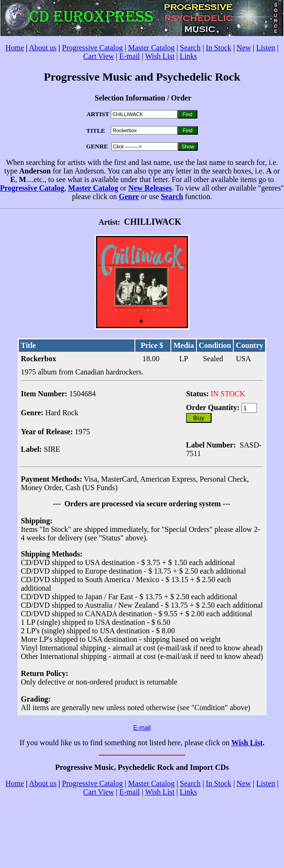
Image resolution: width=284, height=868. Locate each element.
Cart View (99, 56)
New (244, 48)
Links (188, 56)
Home (15, 48)
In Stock (219, 48)
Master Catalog (151, 48)
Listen (266, 48)
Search (190, 48)
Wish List (160, 56)
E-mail (130, 56)
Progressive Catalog (92, 48)
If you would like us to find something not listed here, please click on (125, 743)
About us (43, 48)
